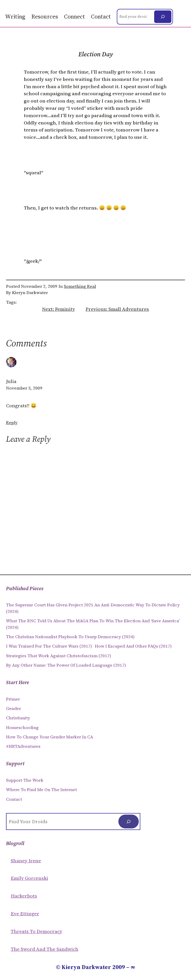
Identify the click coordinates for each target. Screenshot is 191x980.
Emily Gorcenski (29, 878)
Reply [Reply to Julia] (12, 423)
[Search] (163, 17)
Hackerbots (24, 896)
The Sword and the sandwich (45, 949)
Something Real (80, 286)
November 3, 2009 (24, 388)
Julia (11, 381)
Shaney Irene (26, 861)
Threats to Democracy (36, 931)
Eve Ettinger (25, 914)
